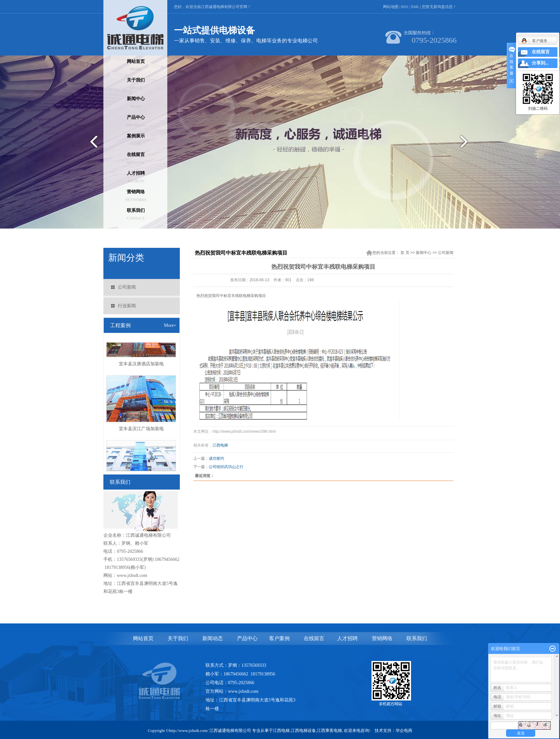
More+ (170, 325)
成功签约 (216, 458)
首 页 (405, 253)
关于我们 (136, 84)
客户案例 (279, 638)
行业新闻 (127, 306)
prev (92, 144)
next (468, 144)
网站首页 (136, 65)
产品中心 (136, 121)
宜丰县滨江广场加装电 (141, 430)
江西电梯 (220, 445)
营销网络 (136, 196)
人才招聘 (136, 177)
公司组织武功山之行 (226, 467)
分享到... (540, 63)
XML (415, 7)
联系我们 (136, 214)
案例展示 (136, 140)
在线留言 (136, 158)
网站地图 (391, 7)
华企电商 (404, 730)
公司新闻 (127, 287)
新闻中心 (136, 103)
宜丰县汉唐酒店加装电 (141, 365)
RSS (405, 7)
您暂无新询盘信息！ (439, 7)
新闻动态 (213, 638)
